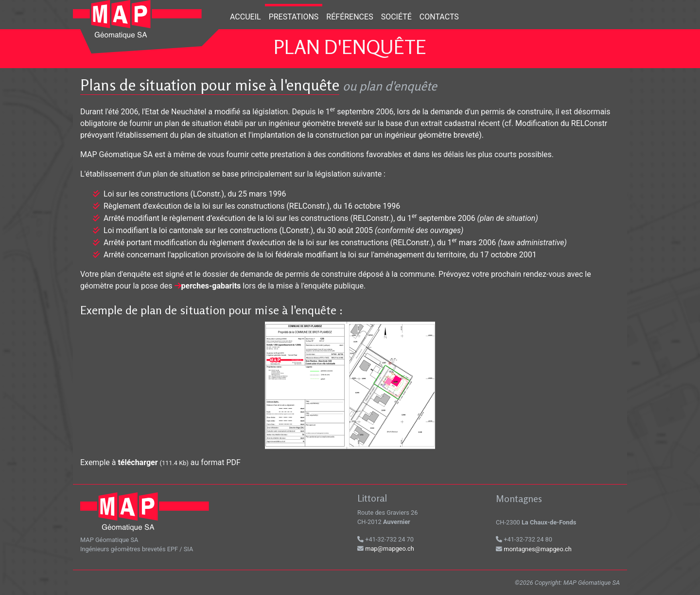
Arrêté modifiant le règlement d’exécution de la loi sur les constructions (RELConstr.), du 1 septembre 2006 (289, 218)
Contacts (439, 17)
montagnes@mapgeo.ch (538, 549)
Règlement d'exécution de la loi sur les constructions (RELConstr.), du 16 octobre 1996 (252, 206)
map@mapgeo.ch (390, 549)
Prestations (294, 17)
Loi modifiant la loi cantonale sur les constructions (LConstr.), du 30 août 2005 (238, 230)
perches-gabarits (211, 286)
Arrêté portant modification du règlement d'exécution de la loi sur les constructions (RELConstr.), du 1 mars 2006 (300, 243)
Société (396, 17)
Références (350, 17)
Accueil (245, 17)
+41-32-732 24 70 (385, 539)
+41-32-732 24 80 (524, 539)
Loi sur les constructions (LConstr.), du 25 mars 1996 (195, 194)
